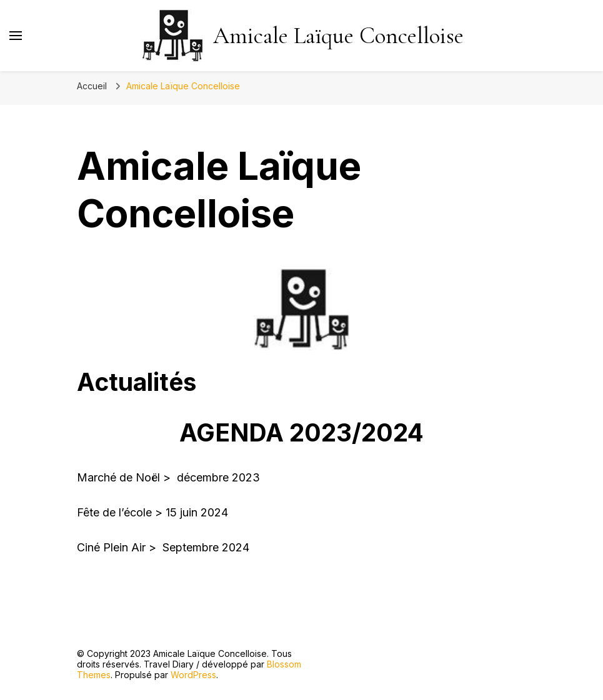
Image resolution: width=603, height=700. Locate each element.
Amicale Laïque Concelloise (338, 36)
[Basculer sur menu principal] (16, 36)
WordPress (193, 675)
